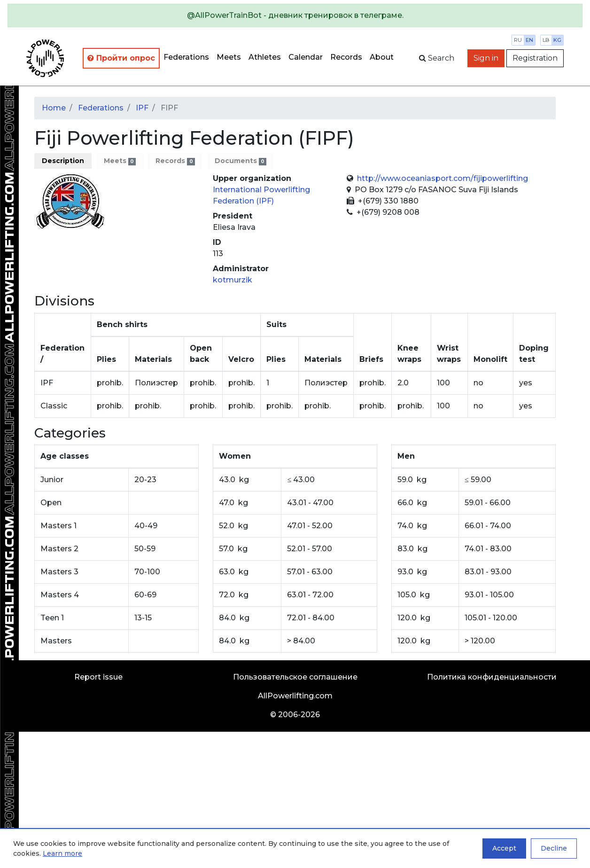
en (529, 40)
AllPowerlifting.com (295, 696)
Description (63, 161)
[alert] (295, 16)
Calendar (306, 57)
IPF (142, 108)
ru (518, 40)
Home (54, 108)
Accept (504, 848)
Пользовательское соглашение (295, 677)
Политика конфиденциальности (492, 677)
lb (546, 40)
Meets (229, 57)
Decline (554, 848)
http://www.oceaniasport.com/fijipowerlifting (442, 178)
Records (346, 57)
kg (557, 40)
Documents (241, 161)
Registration (535, 58)
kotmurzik (233, 280)
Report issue (98, 677)
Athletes (265, 57)
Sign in (486, 58)
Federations (186, 57)
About (382, 57)
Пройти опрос (121, 58)
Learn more (62, 853)
